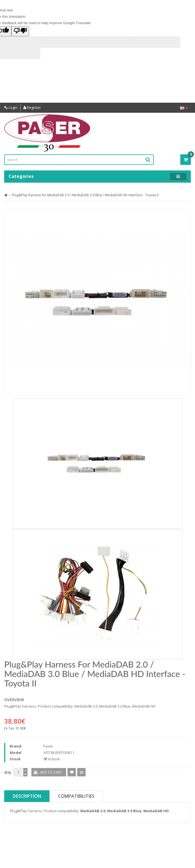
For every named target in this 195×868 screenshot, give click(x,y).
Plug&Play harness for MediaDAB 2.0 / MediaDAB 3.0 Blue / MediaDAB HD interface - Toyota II (85, 195)
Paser (48, 746)
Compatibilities (76, 796)
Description (27, 796)
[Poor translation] (20, 31)
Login (11, 107)
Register (32, 107)
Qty (8, 772)
